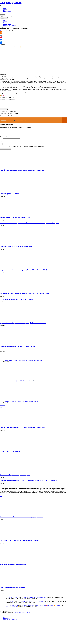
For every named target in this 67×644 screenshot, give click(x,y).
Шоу (4, 10)
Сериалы (5, 9)
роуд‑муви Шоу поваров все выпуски (13, 566)
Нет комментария (18, 31)
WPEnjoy (28, 614)
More (1, 409)
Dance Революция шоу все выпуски (13, 589)
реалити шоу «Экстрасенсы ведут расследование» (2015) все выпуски (25, 295)
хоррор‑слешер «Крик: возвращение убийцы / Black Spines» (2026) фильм (26, 272)
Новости (5, 8)
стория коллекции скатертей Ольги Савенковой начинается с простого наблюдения (30, 224)
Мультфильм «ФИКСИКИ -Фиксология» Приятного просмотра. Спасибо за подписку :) (22, 362)
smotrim (6, 31)
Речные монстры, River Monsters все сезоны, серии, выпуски (22, 518)
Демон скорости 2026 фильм (10, 195)
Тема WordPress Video (19, 614)
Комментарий (3, 138)
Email (2, 143)
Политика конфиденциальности (10, 13)
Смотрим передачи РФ (11, 3)
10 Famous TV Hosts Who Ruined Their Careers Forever (34, 599)
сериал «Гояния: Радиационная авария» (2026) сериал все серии (23, 324)
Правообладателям (7, 12)
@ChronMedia (12, 603)
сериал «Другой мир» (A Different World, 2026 (16, 248)
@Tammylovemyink (13, 599)
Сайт (1, 146)
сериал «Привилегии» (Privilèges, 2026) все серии (17, 348)
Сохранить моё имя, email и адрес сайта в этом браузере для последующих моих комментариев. (23, 148)
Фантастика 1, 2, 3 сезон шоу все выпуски (15, 219)
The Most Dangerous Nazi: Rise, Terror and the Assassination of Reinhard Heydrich (20, 403)
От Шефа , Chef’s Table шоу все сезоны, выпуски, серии (20, 542)
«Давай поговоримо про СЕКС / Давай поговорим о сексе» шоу (22, 172)
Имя (1, 141)
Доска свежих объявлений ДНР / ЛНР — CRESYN (18, 301)
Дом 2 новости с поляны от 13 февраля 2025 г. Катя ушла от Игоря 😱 (18, 382)
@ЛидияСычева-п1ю (13, 607)
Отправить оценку (4, 109)
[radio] (35, 102)
